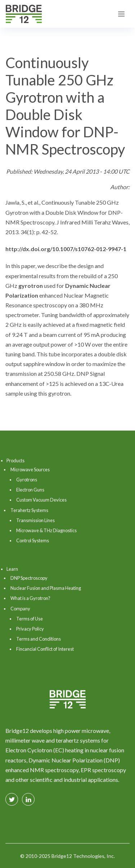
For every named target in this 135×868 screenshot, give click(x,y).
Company (20, 609)
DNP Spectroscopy (29, 578)
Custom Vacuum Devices (41, 500)
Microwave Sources (30, 469)
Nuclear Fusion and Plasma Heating (46, 588)
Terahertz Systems (29, 510)
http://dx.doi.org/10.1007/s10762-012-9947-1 (66, 249)
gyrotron (31, 286)
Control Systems (33, 540)
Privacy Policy (30, 629)
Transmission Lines (35, 520)
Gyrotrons (27, 480)
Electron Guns (30, 490)
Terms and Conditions (39, 639)
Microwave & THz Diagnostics (46, 530)
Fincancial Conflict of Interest (45, 649)
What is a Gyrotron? (30, 598)
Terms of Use (30, 619)
